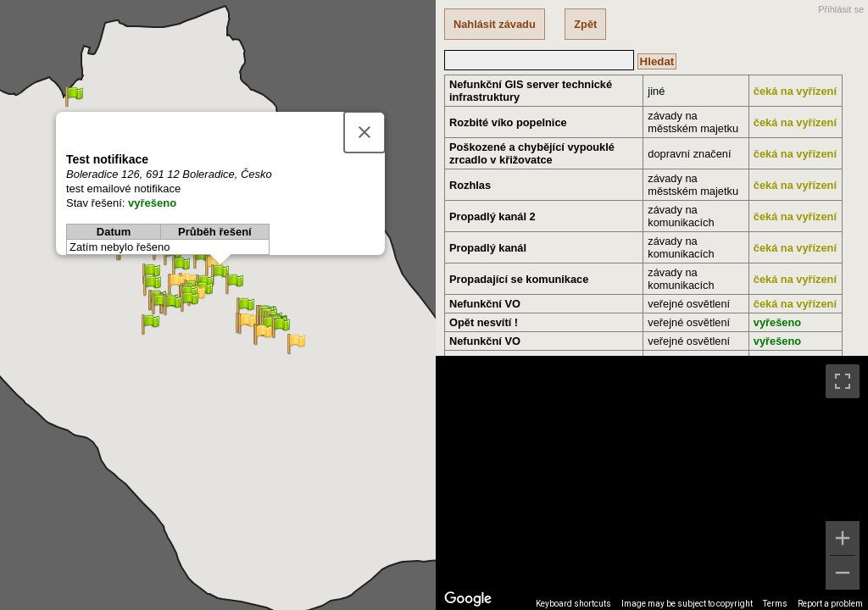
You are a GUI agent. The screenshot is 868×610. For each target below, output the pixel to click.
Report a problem (830, 604)
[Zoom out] (843, 573)
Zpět (585, 24)
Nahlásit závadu (495, 24)
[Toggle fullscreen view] (843, 381)
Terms (775, 604)
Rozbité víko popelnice (508, 122)
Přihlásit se (841, 9)
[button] (247, 324)
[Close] (364, 132)
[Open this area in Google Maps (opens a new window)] (468, 599)
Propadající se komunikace (519, 279)
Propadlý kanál (488, 248)
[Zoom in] (843, 538)
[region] (652, 483)
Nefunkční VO (485, 304)
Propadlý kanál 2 (492, 216)
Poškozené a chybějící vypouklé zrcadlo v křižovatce (532, 153)
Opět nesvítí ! (484, 322)
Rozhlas (470, 185)
